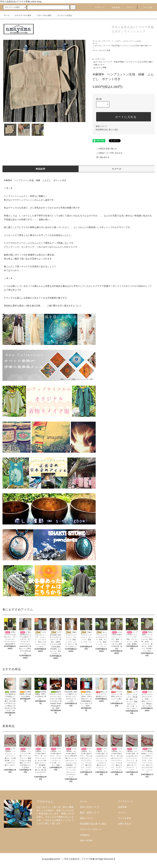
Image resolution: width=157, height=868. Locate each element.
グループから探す (42, 15)
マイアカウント (126, 801)
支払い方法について (90, 807)
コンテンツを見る (63, 15)
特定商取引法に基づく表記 (107, 130)
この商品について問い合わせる (107, 153)
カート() (146, 7)
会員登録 (114, 7)
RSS (82, 840)
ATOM (89, 840)
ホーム (7, 15)
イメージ (117, 169)
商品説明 (41, 169)
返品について (101, 126)
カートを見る (125, 818)
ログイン (129, 7)
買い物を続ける (101, 157)
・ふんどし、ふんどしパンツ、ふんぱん (127, 41)
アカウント (98, 7)
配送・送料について (90, 813)
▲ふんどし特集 (105, 50)
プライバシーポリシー (91, 829)
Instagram (85, 835)
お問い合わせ (125, 824)
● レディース (105, 41)
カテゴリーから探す (21, 15)
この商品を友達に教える (105, 149)
